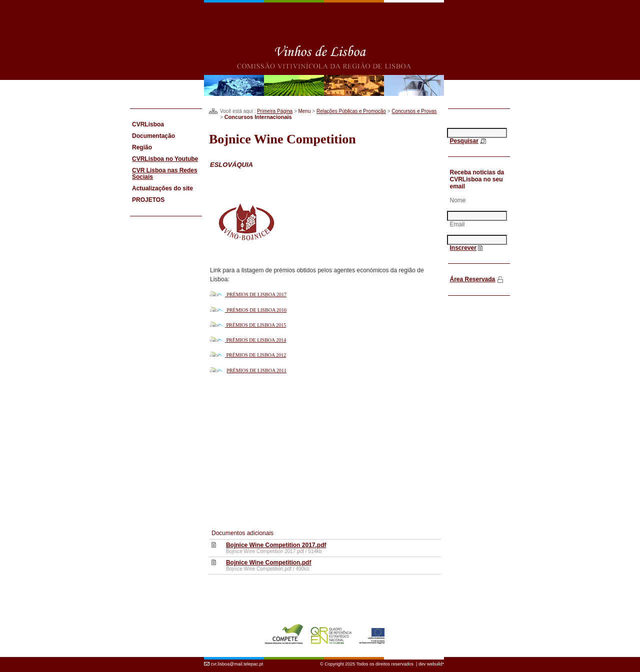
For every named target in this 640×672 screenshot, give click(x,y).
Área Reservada (473, 279)
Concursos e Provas (414, 111)
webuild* (435, 659)
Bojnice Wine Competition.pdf (269, 563)
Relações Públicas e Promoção (351, 111)
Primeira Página (275, 111)
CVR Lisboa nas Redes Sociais (165, 174)
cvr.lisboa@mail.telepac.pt (237, 659)
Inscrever (463, 248)
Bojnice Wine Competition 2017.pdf (276, 545)
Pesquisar (464, 141)
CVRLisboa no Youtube (165, 159)
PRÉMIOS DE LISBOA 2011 (256, 370)
